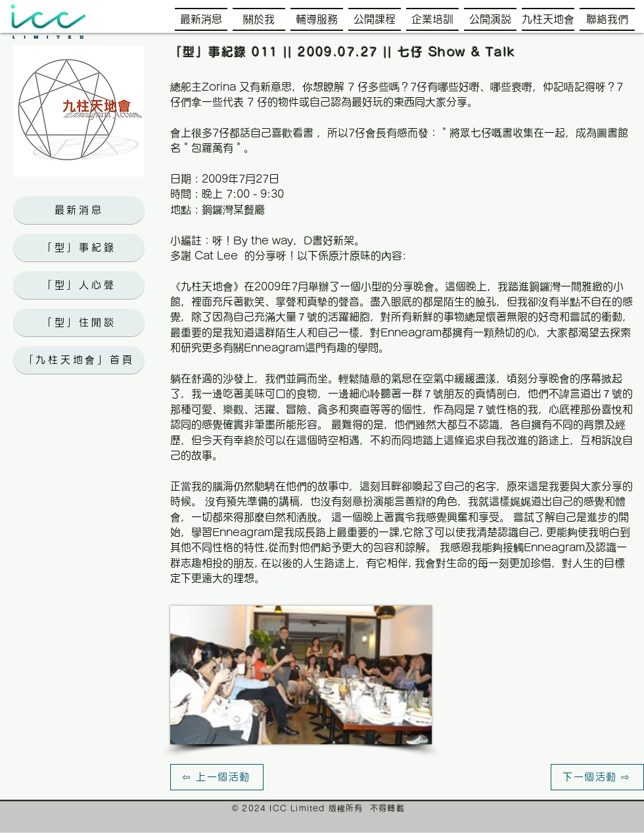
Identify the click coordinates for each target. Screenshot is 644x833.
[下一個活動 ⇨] (597, 777)
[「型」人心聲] (79, 285)
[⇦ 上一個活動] (217, 777)
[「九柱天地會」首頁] (79, 360)
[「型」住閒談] (79, 323)
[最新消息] (79, 210)
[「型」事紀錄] (79, 248)
